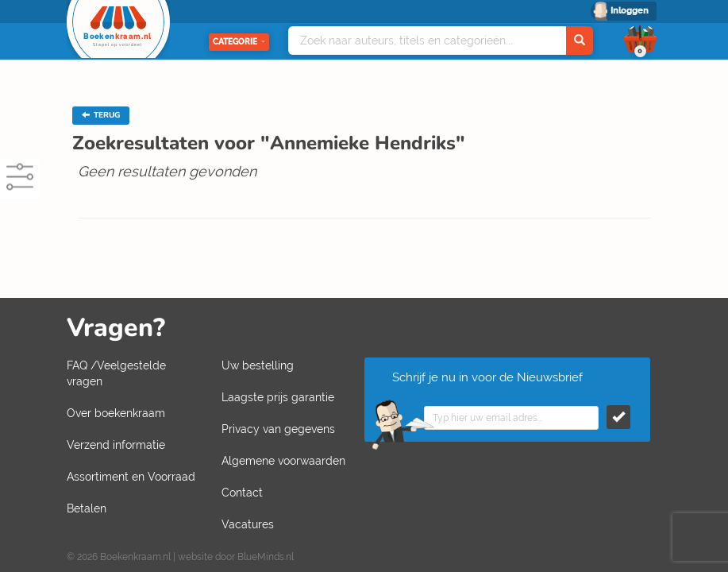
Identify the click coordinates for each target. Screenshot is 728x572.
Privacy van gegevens (278, 429)
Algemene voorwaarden (283, 461)
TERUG (101, 115)
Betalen (87, 508)
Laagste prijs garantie (278, 397)
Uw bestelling (258, 365)
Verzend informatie (116, 445)
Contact (242, 493)
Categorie (239, 42)
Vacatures (248, 524)
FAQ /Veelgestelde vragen (116, 373)
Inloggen (630, 11)
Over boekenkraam (116, 413)
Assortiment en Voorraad (131, 477)
